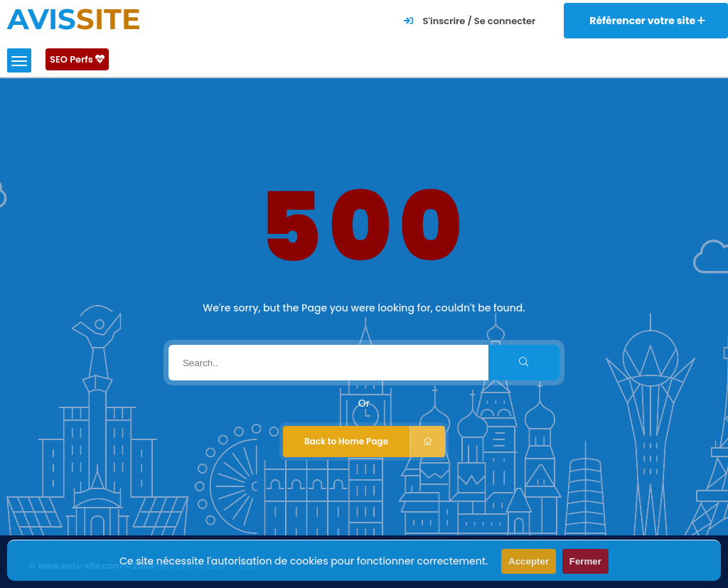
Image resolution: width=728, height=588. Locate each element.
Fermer (585, 561)
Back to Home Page (375, 442)
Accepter (529, 561)
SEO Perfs (77, 59)
